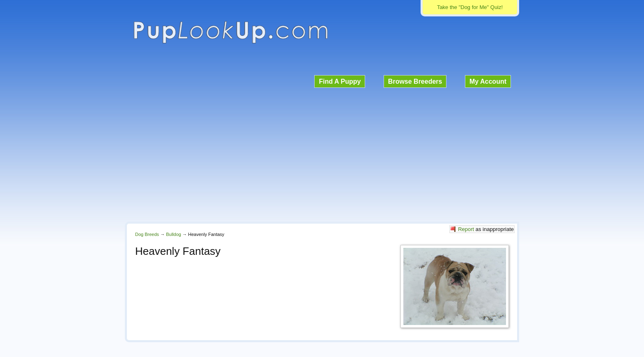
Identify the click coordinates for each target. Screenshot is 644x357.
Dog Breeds (147, 234)
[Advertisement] (322, 153)
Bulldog (174, 234)
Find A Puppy (340, 81)
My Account (488, 81)
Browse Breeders (415, 81)
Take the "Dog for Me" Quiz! (470, 7)
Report (466, 229)
